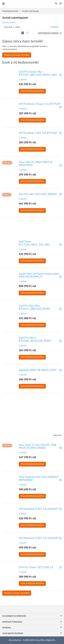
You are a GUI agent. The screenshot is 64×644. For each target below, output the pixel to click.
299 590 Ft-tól (27, 175)
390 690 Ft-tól (27, 490)
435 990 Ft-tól (27, 84)
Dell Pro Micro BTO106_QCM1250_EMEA (35, 339)
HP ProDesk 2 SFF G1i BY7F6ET (38, 133)
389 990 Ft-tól (27, 577)
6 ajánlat (23, 170)
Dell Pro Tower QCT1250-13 (36, 567)
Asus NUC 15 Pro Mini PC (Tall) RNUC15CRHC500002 (37, 447)
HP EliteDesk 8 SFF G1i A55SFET (39, 509)
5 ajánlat (23, 80)
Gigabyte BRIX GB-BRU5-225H (37, 370)
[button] (60, 4)
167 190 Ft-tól (27, 457)
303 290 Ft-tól (27, 143)
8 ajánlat (23, 199)
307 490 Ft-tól (27, 114)
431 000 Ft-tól (27, 318)
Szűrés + (55, 27)
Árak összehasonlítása (32, 91)
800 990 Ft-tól (27, 286)
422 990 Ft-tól (27, 254)
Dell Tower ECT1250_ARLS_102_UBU (34, 243)
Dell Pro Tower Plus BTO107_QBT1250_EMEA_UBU (38, 73)
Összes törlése (9, 23)
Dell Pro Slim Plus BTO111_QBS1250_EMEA (34, 307)
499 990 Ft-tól (27, 548)
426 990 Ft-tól (27, 519)
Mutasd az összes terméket (17, 55)
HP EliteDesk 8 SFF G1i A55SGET (39, 538)
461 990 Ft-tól (27, 204)
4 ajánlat (23, 514)
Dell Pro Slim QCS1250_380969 (38, 194)
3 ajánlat (23, 572)
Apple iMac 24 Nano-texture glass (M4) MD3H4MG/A (39, 275)
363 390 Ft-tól (27, 350)
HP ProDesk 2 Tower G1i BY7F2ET (40, 104)
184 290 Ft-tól (27, 380)
